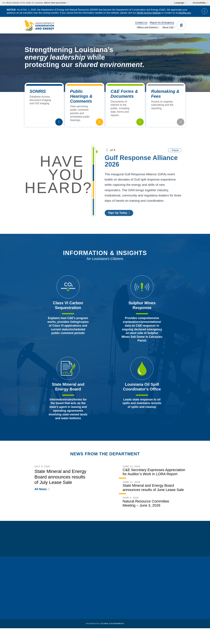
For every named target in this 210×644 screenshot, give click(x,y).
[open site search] (181, 25)
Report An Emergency (162, 22)
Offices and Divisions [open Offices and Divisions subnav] (147, 27)
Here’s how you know (55, 3)
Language (179, 3)
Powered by (105, 624)
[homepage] (39, 25)
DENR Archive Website (149, 13)
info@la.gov (184, 13)
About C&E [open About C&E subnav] (168, 27)
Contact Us (141, 22)
